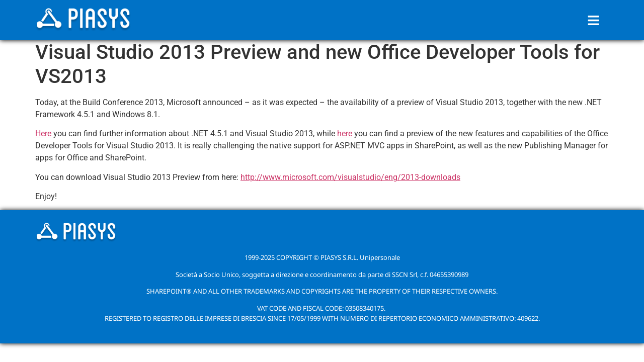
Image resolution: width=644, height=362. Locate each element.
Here (43, 133)
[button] (594, 20)
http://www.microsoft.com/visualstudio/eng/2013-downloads (350, 177)
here (345, 133)
